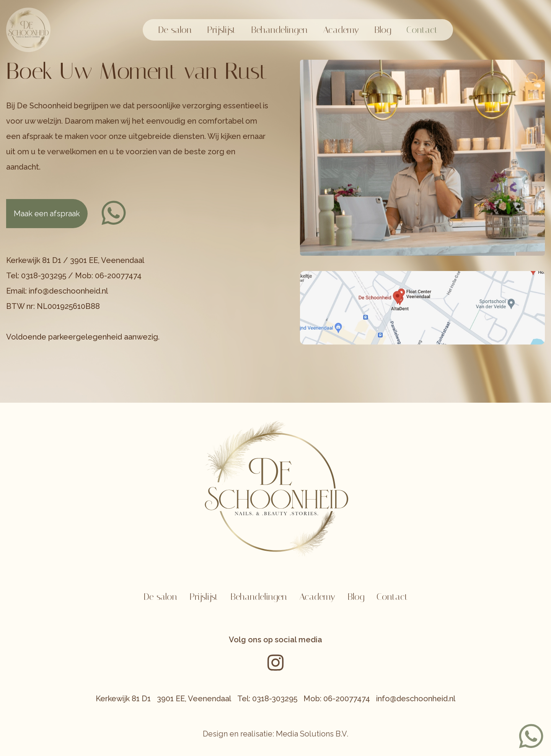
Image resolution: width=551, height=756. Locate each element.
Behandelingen (279, 30)
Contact (422, 30)
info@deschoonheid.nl (416, 699)
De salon (175, 30)
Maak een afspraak (47, 214)
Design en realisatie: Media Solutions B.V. (275, 734)
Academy (341, 30)
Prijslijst (221, 30)
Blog (383, 30)
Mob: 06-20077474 (337, 699)
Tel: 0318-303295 (267, 699)
